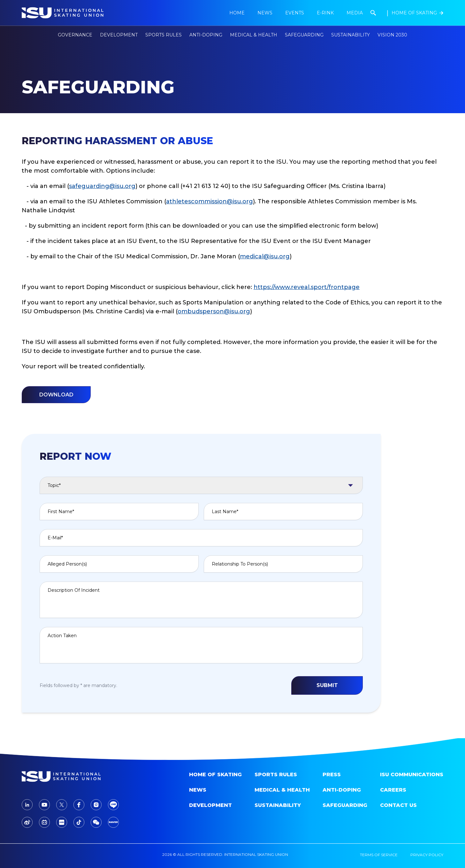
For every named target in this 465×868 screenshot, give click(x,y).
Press (332, 774)
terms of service (379, 855)
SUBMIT (327, 685)
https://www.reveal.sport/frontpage (307, 287)
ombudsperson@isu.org (214, 311)
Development (210, 805)
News (198, 790)
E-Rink (325, 13)
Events (295, 13)
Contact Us (398, 805)
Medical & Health (282, 790)
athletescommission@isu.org (210, 201)
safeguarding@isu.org (102, 186)
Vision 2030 (392, 35)
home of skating (215, 774)
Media (355, 13)
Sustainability (351, 35)
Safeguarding (304, 35)
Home (237, 13)
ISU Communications (412, 774)
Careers (393, 790)
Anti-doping (342, 790)
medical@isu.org (265, 256)
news (265, 13)
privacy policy (427, 855)
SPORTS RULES (276, 774)
